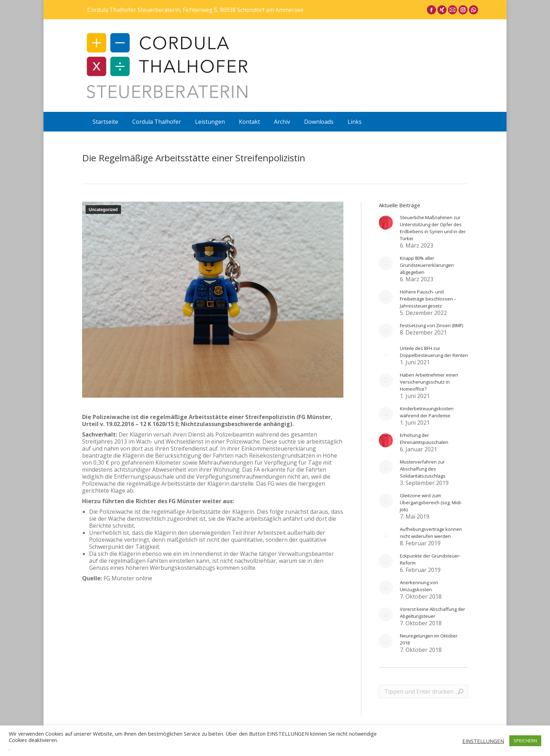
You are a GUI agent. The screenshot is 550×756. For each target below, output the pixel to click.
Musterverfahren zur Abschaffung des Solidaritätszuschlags (423, 469)
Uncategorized (103, 210)
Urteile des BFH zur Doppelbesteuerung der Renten (434, 352)
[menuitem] (105, 122)
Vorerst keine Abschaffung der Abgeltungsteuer (432, 613)
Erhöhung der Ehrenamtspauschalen (424, 439)
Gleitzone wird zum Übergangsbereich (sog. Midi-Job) (431, 502)
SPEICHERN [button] (525, 741)
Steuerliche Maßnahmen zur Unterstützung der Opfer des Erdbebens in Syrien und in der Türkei (433, 228)
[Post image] (386, 223)
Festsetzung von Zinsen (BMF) (431, 325)
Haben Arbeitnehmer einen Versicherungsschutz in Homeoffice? (429, 382)
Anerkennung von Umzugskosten (419, 586)
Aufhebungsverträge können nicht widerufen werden (431, 533)
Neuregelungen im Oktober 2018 (429, 639)
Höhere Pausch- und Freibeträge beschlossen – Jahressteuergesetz (428, 299)
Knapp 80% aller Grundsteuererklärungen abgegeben (427, 265)
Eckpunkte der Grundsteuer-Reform (430, 559)
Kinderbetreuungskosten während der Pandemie (427, 412)
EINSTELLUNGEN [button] (483, 741)
